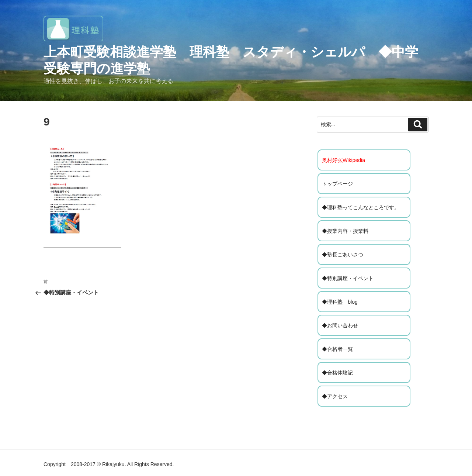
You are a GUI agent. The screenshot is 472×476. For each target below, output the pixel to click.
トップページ (337, 184)
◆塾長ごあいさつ (343, 255)
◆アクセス (335, 396)
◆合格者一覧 (337, 349)
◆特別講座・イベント (348, 278)
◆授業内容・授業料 (345, 231)
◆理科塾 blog (340, 302)
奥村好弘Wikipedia (343, 160)
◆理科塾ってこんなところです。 (361, 207)
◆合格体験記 (337, 373)
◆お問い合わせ (340, 325)
